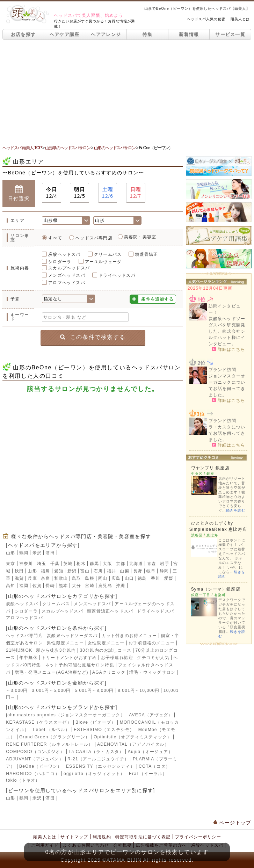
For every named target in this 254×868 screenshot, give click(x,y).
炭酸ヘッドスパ (64, 254)
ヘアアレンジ (106, 34)
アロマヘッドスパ (67, 283)
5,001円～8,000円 (94, 690)
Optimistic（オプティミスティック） (133, 737)
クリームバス (108, 254)
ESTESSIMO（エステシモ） (104, 730)
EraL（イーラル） (148, 774)
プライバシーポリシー (198, 837)
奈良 (45, 578)
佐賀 (37, 586)
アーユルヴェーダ (103, 262)
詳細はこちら (229, 349)
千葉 (55, 564)
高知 (10, 586)
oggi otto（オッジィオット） (94, 774)
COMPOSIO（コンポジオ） (35, 752)
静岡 (164, 571)
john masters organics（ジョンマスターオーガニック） (66, 715)
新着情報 (189, 34)
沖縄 (121, 586)
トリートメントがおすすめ (69, 658)
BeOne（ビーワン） (41, 766)
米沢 (37, 553)
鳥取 (77, 578)
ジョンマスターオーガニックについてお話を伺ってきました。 (227, 385)
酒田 (50, 553)
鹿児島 (105, 586)
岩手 (165, 564)
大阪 (107, 564)
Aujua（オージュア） (150, 752)
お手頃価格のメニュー (152, 643)
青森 (152, 564)
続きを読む (236, 510)
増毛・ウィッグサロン (152, 672)
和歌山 (61, 578)
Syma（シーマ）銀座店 (216, 589)
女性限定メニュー (106, 643)
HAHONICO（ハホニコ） (33, 774)
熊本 (63, 586)
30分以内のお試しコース (106, 650)
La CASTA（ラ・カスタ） (96, 752)
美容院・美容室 (140, 237)
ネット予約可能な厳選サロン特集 (80, 665)
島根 (89, 578)
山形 (10, 553)
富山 (85, 571)
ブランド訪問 (222, 370)
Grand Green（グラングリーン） (55, 737)
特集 (148, 34)
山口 (129, 578)
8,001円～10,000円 (139, 690)
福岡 (24, 586)
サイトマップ (74, 837)
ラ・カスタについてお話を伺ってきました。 (227, 433)
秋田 (19, 571)
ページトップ (232, 823)
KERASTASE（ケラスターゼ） (39, 722)
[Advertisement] (127, 92)
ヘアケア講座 (65, 34)
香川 (155, 578)
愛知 (59, 571)
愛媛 (169, 578)
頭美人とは (240, 19)
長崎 (50, 586)
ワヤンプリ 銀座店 (210, 468)
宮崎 (89, 586)
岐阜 (151, 571)
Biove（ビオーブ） (96, 722)
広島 (116, 578)
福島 (45, 571)
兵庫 (32, 578)
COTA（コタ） (154, 766)
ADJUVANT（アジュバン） (35, 759)
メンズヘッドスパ (67, 275)
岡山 (103, 578)
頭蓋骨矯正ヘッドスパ (110, 611)
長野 (138, 571)
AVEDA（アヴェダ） (151, 715)
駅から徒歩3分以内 (56, 650)
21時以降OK (19, 650)
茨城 (68, 564)
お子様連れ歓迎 (117, 658)
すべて (55, 238)
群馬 (94, 564)
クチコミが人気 (153, 658)
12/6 (108, 192)
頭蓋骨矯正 (146, 254)
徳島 (142, 578)
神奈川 (26, 564)
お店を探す (23, 34)
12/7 (136, 192)
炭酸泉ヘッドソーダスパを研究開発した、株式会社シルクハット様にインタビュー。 (227, 331)
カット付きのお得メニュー (129, 636)
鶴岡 (24, 553)
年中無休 (28, 658)
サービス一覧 (230, 34)
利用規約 (102, 837)
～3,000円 (17, 690)
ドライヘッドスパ (117, 275)
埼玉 (42, 564)
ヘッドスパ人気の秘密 (206, 19)
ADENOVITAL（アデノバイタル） (133, 744)
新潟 (72, 571)
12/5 (79, 192)
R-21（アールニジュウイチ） (98, 759)
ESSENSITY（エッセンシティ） (100, 766)
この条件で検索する (93, 337)
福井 (111, 571)
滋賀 (19, 578)
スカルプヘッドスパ (69, 268)
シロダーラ (60, 262)
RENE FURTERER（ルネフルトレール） (49, 744)
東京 (10, 564)
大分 (77, 586)
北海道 (136, 564)
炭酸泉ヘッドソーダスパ (72, 636)
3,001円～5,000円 (51, 690)
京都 (121, 564)
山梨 (124, 571)
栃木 (81, 564)
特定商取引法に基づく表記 (143, 837)
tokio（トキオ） (23, 780)
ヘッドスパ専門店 (94, 238)
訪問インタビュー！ (225, 309)
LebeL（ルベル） (52, 730)
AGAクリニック (109, 672)
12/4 (52, 192)
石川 (98, 571)
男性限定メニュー (65, 643)
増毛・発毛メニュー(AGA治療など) (52, 672)
